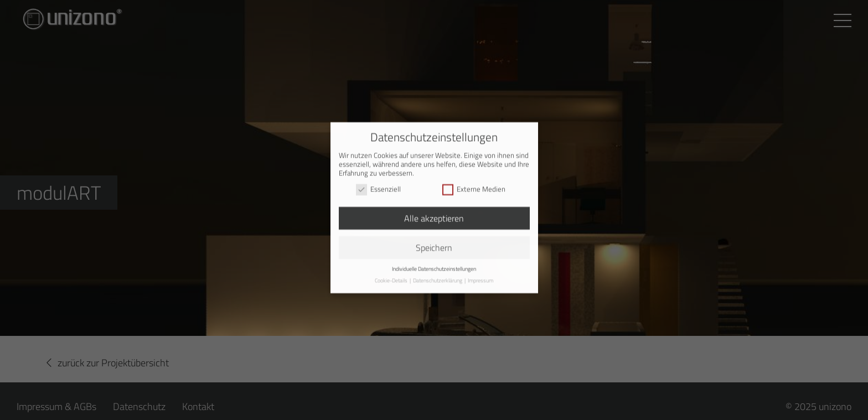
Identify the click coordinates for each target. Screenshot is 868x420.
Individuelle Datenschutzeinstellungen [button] (434, 265)
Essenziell (378, 185)
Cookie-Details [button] (392, 277)
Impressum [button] (480, 277)
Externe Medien (474, 185)
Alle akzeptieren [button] (434, 215)
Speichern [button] (434, 244)
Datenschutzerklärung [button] (438, 277)
